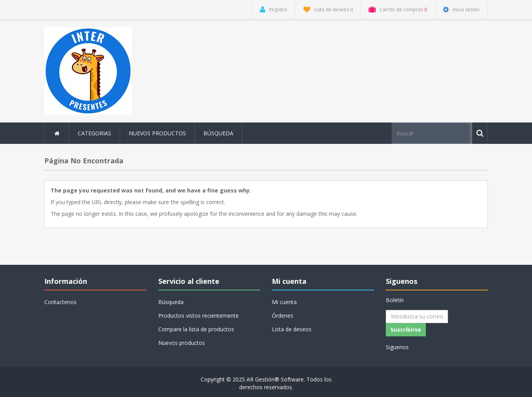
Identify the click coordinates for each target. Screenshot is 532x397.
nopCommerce (95, 379)
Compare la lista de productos (196, 329)
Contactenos (60, 302)
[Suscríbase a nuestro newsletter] (417, 317)
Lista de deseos (292, 329)
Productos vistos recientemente (199, 316)
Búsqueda (218, 133)
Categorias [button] (94, 133)
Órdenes (283, 316)
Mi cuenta (284, 302)
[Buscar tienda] (432, 133)
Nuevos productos (157, 133)
